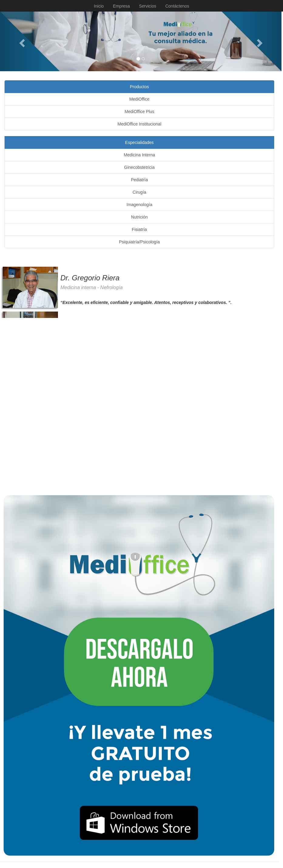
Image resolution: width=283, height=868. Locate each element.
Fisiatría (140, 229)
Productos (139, 87)
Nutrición (139, 217)
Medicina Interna (140, 155)
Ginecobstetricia (139, 167)
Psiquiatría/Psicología (139, 242)
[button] (21, 41)
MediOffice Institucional (139, 124)
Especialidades (139, 142)
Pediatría (139, 180)
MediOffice (139, 99)
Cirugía (139, 192)
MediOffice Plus (140, 112)
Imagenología (139, 205)
